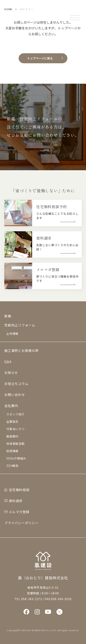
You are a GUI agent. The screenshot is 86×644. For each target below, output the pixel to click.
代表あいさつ (15, 429)
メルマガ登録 (19, 512)
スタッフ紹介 (15, 414)
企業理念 (12, 422)
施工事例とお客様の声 (21, 350)
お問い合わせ (15, 395)
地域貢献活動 (15, 444)
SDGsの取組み (16, 458)
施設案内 (12, 436)
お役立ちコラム (16, 384)
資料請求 (16, 501)
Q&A (8, 361)
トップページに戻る (40, 58)
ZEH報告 (12, 466)
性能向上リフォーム (20, 325)
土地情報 (12, 334)
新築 (8, 316)
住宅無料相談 (19, 490)
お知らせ (11, 373)
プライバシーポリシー (21, 523)
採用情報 (12, 451)
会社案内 (11, 406)
